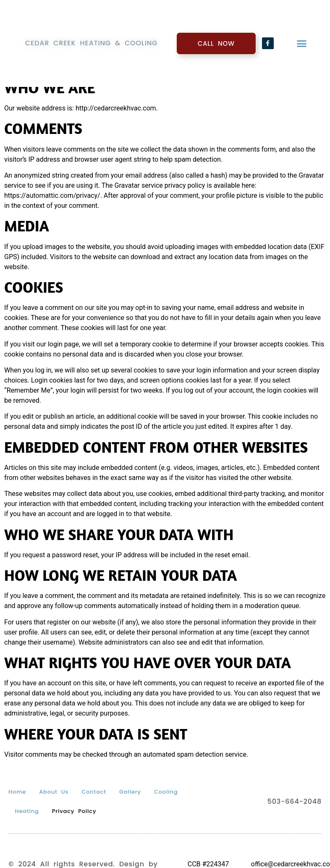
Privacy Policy (74, 811)
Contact (94, 792)
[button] (302, 42)
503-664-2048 (295, 801)
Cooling (166, 792)
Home (17, 792)
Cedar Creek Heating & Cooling (91, 42)
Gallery (130, 792)
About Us (54, 792)
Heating (27, 811)
